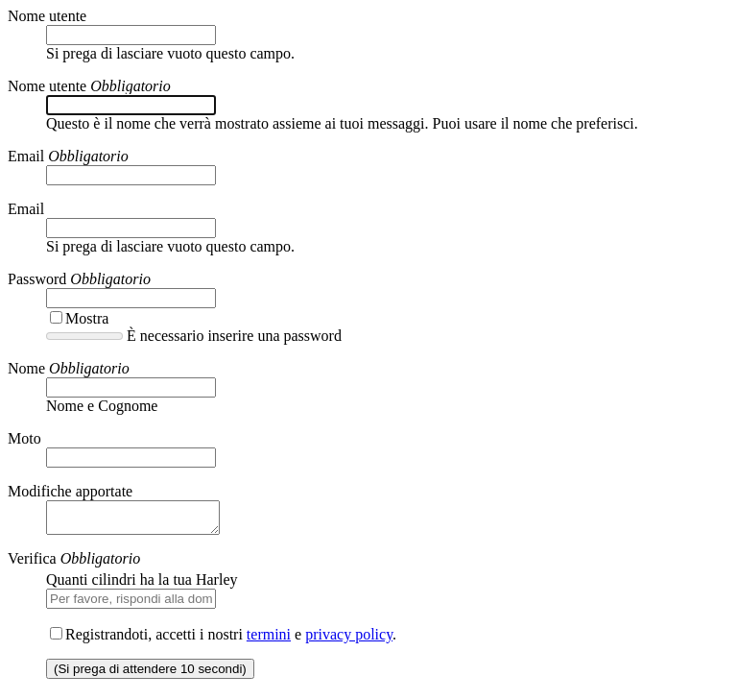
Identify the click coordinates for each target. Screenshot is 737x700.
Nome (26, 368)
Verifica (32, 564)
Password (37, 279)
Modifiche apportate (70, 491)
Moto (24, 438)
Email (26, 156)
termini (269, 640)
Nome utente (47, 16)
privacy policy (349, 640)
